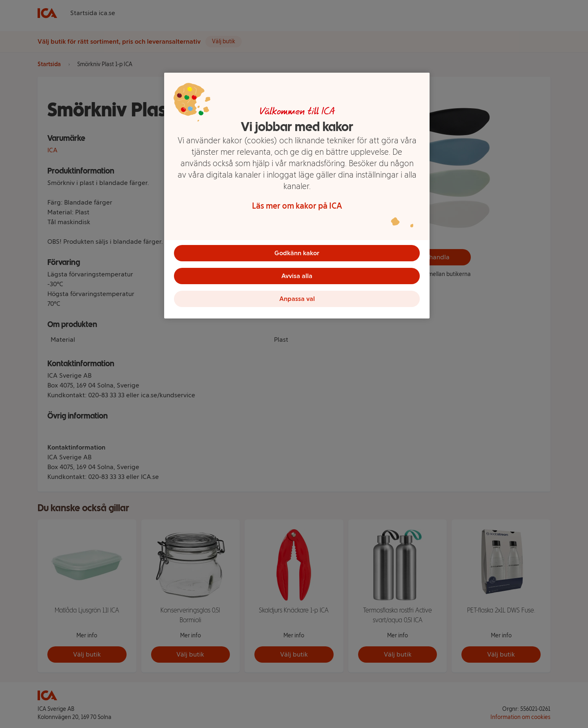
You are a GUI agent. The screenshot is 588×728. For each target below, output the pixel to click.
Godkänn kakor (297, 253)
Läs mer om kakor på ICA (297, 206)
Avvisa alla (297, 276)
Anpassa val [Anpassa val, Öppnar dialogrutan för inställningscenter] (297, 299)
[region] (297, 196)
